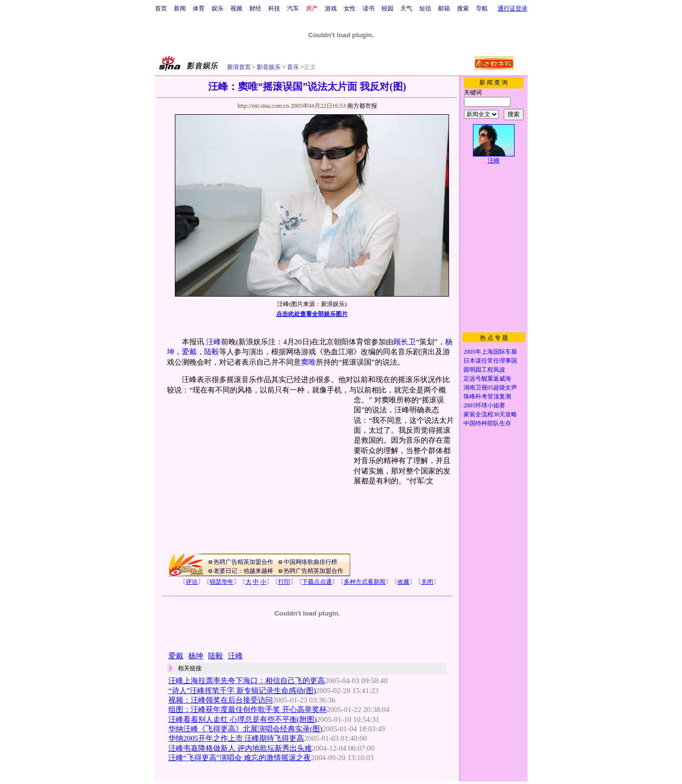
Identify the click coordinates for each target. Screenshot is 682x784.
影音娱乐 (269, 67)
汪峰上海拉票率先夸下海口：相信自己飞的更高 (247, 681)
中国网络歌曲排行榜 (310, 562)
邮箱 (444, 8)
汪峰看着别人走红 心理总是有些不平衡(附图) (243, 719)
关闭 (427, 582)
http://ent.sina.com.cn (264, 106)
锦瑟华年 (222, 582)
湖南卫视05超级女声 (490, 388)
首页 (161, 8)
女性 (350, 8)
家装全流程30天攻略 (490, 414)
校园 (387, 8)
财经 (255, 8)
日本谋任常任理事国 (490, 361)
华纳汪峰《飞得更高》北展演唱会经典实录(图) (245, 729)
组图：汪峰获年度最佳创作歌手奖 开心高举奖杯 (248, 709)
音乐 (292, 67)
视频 (236, 8)
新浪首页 (239, 67)
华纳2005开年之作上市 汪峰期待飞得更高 (236, 738)
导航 (482, 8)
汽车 (293, 8)
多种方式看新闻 (365, 582)
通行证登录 (513, 8)
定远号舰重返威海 (487, 379)
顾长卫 (405, 342)
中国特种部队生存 (487, 423)
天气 (406, 8)
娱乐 (218, 8)
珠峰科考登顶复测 (487, 396)
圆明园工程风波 (484, 370)
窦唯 (308, 362)
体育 (199, 8)
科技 (274, 8)
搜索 (463, 8)
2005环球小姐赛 (484, 405)
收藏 (403, 582)
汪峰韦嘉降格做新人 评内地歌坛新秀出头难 (240, 748)
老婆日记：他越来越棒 (243, 571)
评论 (192, 582)
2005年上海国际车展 (490, 352)
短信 (425, 8)
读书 (369, 8)
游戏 (331, 8)
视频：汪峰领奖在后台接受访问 (221, 700)
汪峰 (214, 342)
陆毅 (212, 352)
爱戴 (189, 352)
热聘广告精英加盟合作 (243, 562)
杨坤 (196, 656)
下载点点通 (317, 582)
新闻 (180, 8)
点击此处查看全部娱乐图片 (312, 314)
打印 (284, 582)
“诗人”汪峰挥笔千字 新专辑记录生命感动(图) (242, 691)
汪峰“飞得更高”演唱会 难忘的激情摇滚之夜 (240, 758)
